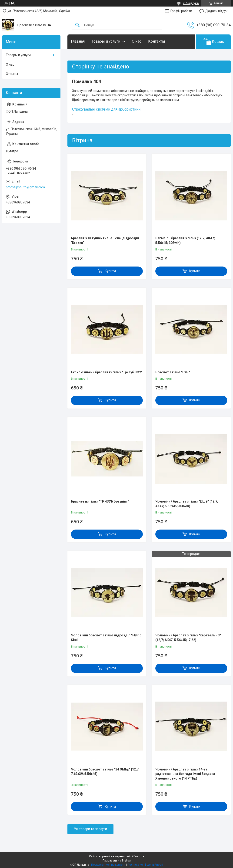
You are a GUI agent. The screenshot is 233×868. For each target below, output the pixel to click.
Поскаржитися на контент (108, 865)
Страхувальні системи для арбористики (106, 109)
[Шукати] (77, 25)
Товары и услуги (106, 41)
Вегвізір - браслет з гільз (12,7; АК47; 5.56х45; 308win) (185, 240)
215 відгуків (191, 3)
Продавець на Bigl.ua (117, 861)
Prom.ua (139, 856)
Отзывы (12, 74)
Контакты (157, 41)
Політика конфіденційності (145, 865)
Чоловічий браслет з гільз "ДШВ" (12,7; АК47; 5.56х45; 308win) (187, 504)
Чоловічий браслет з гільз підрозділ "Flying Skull (106, 638)
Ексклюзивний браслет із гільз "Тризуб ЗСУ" (107, 372)
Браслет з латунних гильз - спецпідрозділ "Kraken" (105, 240)
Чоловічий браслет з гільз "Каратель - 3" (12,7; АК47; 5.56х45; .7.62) (188, 638)
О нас (136, 41)
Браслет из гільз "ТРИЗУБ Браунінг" (100, 501)
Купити (110, 271)
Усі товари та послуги (90, 829)
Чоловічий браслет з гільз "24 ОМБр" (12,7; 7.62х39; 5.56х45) (105, 772)
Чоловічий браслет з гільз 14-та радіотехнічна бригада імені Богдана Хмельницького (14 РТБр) (185, 774)
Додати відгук (216, 11)
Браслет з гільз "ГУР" (173, 372)
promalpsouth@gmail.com (25, 187)
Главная (78, 41)
